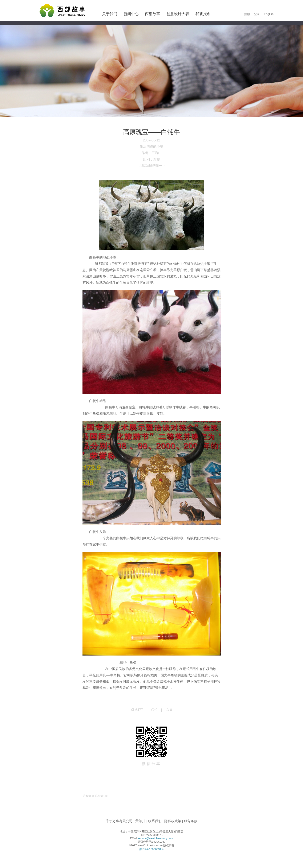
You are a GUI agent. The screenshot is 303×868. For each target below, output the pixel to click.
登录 (257, 14)
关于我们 (110, 14)
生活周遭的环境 (151, 146)
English (269, 14)
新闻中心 (131, 14)
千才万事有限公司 (119, 821)
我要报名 (203, 14)
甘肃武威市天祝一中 (151, 166)
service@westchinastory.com (155, 838)
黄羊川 (140, 821)
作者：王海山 (151, 153)
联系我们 (155, 821)
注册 (247, 14)
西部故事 (153, 14)
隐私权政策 (173, 821)
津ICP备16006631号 (152, 849)
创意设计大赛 (178, 14)
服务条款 (191, 821)
